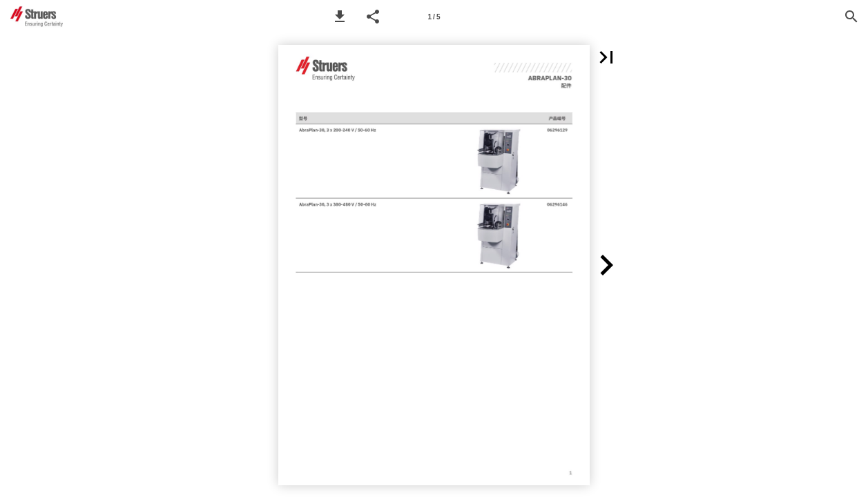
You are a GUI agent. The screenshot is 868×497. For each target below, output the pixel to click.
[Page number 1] (434, 17)
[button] (340, 17)
